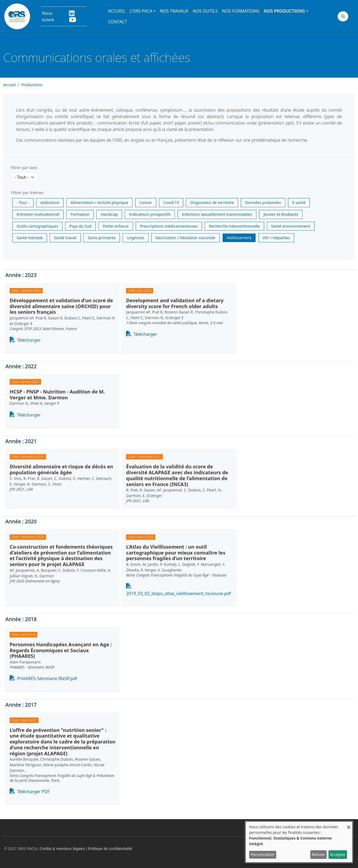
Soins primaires (102, 238)
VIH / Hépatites (276, 238)
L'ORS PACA (141, 11)
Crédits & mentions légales (62, 849)
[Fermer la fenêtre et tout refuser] (349, 825)
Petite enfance (116, 226)
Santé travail (65, 238)
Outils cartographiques (37, 226)
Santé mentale (30, 238)
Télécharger (29, 340)
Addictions (50, 203)
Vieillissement (239, 238)
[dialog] (299, 842)
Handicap (109, 214)
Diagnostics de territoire (212, 203)
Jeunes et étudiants (281, 214)
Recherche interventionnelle (234, 226)
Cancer (146, 203)
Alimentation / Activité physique (99, 203)
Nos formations (241, 11)
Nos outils (205, 11)
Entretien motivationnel (38, 214)
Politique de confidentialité (110, 849)
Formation (80, 214)
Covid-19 (171, 203)
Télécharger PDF (33, 792)
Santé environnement (291, 226)
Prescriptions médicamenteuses (169, 226)
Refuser (318, 854)
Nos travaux (174, 11)
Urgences (135, 238)
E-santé (299, 203)
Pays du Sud (80, 226)
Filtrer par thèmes (27, 193)
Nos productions (284, 11)
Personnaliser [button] (263, 854)
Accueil (117, 11)
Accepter (338, 854)
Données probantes (263, 203)
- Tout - (23, 203)
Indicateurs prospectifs (150, 214)
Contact (118, 22)
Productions (32, 85)
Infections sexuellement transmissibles (217, 214)
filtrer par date (24, 168)
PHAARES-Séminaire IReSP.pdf (47, 679)
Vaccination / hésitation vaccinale (185, 238)
